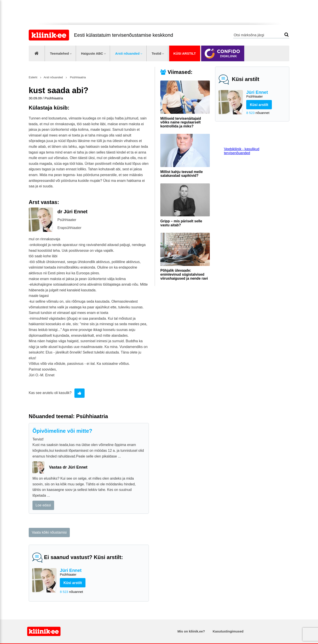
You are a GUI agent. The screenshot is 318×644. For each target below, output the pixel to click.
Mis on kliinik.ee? (191, 631)
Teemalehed (59, 53)
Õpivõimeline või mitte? (62, 431)
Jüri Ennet (266, 94)
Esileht (33, 77)
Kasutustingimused (228, 631)
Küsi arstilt (185, 53)
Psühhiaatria (78, 77)
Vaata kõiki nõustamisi (49, 532)
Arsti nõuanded (127, 53)
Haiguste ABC (92, 53)
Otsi (287, 35)
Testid (156, 53)
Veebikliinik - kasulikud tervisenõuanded (242, 151)
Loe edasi (43, 505)
